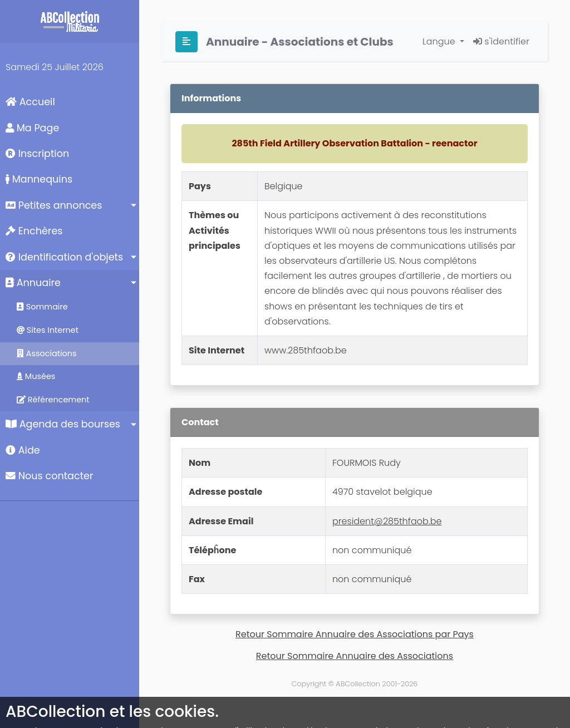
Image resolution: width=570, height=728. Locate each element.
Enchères (34, 231)
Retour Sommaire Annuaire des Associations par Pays (355, 634)
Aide (23, 450)
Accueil (30, 102)
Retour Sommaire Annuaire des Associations (355, 656)
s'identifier (501, 41)
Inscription (37, 154)
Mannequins (39, 179)
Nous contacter (50, 476)
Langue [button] (440, 41)
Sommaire (42, 307)
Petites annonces (54, 205)
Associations (47, 353)
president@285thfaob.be (387, 521)
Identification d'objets (64, 257)
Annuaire (33, 283)
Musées (36, 376)
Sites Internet (48, 330)
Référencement (53, 400)
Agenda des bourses (63, 424)
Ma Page (32, 128)
